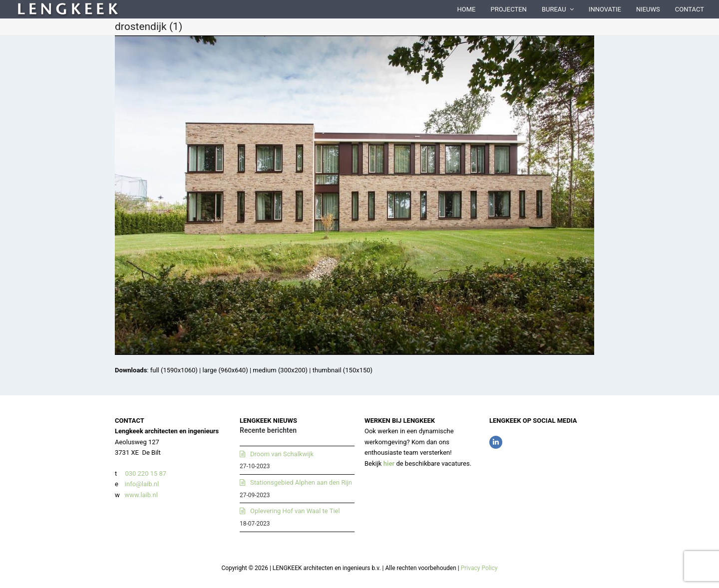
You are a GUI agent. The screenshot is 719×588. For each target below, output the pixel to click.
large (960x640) (225, 370)
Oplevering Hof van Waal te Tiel (295, 511)
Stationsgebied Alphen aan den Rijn (301, 482)
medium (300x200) (280, 370)
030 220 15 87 (146, 473)
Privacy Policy (479, 568)
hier (389, 463)
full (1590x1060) (174, 370)
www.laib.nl (140, 495)
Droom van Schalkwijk (282, 454)
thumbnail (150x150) (343, 370)
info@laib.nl (142, 484)
